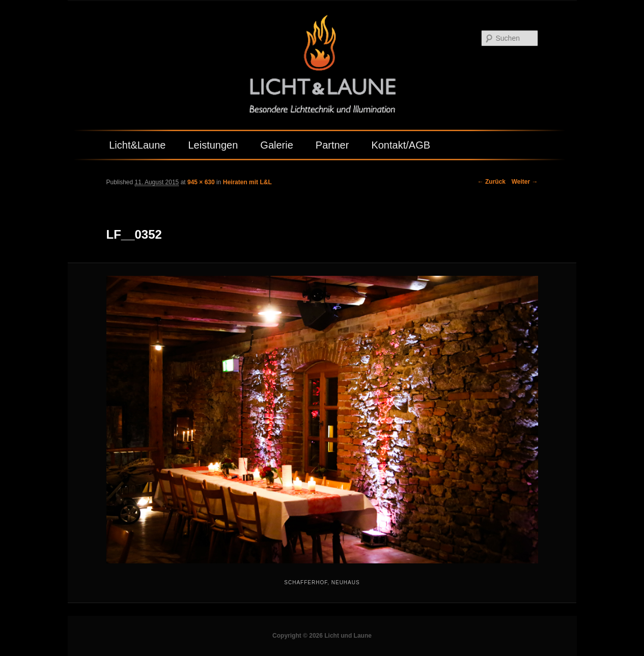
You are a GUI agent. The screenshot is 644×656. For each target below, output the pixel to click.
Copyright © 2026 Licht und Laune (322, 636)
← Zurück (492, 182)
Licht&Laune (137, 145)
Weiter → (525, 182)
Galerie (276, 145)
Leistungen (213, 145)
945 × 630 (201, 182)
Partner (332, 145)
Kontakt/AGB (401, 145)
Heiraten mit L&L (247, 182)
